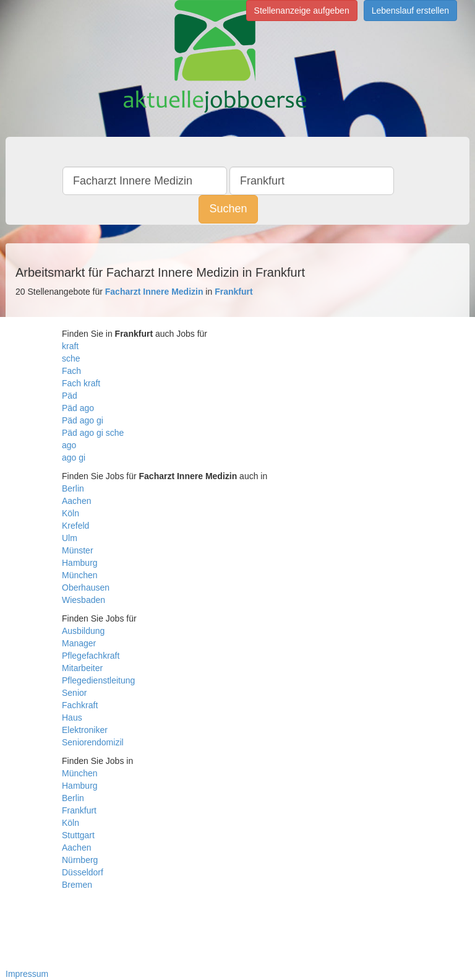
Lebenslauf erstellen (410, 11)
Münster (78, 550)
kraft (70, 346)
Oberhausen (86, 588)
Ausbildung (83, 631)
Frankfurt (79, 810)
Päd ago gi (83, 420)
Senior (74, 693)
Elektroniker (85, 730)
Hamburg (80, 563)
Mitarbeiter (82, 668)
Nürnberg (80, 860)
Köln (71, 513)
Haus (72, 718)
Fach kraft (81, 383)
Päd (70, 396)
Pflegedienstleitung (98, 680)
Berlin (73, 488)
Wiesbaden (83, 600)
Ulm (70, 538)
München (80, 575)
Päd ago (78, 408)
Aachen (76, 501)
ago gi (74, 457)
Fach (71, 371)
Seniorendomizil (93, 742)
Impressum (27, 974)
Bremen (77, 885)
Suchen (228, 209)
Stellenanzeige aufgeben (302, 11)
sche (71, 358)
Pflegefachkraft (91, 656)
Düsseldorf (83, 872)
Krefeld (75, 526)
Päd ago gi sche (93, 433)
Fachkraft (80, 705)
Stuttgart (78, 835)
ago (69, 445)
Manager (79, 643)
